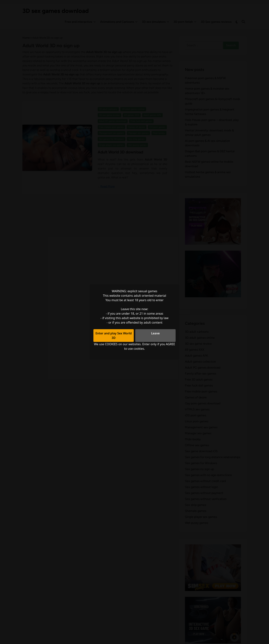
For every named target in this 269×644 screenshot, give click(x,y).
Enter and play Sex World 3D (114, 336)
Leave (155, 333)
